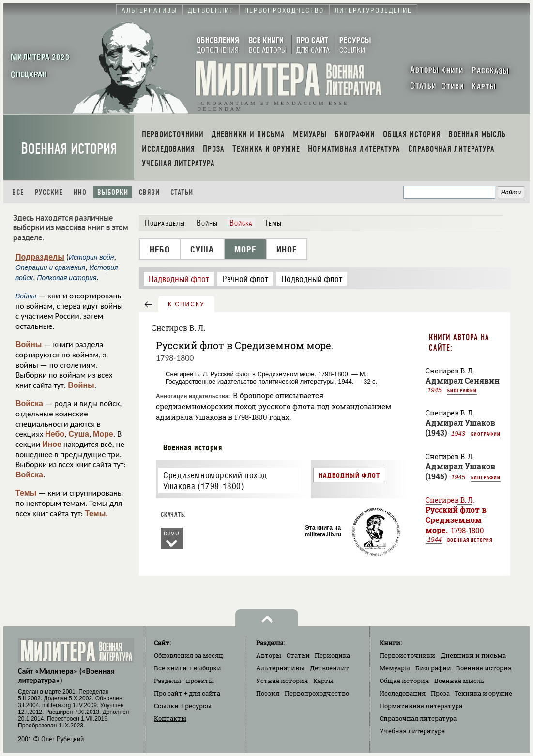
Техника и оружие (483, 693)
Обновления (189, 655)
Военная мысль (459, 681)
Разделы (184, 681)
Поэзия (268, 693)
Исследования (403, 693)
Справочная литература (418, 718)
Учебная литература (412, 731)
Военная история (69, 149)
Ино (80, 192)
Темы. (96, 513)
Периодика (332, 655)
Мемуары (395, 668)
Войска (29, 404)
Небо (55, 434)
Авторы (269, 655)
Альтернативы (280, 668)
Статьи (182, 192)
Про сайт (187, 693)
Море (103, 434)
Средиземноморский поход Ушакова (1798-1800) (215, 481)
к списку (186, 304)
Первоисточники (407, 655)
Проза (440, 693)
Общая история (404, 681)
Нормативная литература (421, 706)
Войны (29, 345)
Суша (79, 434)
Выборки (113, 192)
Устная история (282, 681)
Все (18, 192)
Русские (49, 192)
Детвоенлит (329, 668)
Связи (149, 192)
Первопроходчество (317, 693)
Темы (26, 493)
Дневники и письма (473, 655)
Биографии (462, 390)
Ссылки (183, 706)
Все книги (188, 668)
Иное (52, 444)
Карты (323, 681)
